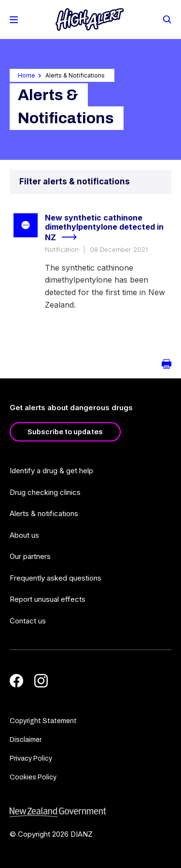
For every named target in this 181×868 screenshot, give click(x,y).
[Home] (90, 19)
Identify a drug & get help (51, 471)
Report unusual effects (48, 599)
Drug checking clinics (45, 492)
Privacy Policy (31, 758)
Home (27, 75)
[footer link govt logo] (90, 812)
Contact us (28, 621)
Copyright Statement (43, 721)
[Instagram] (41, 681)
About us (24, 535)
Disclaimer (26, 740)
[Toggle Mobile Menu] (14, 20)
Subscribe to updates (65, 432)
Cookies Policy (33, 777)
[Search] (167, 19)
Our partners (30, 556)
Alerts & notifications (44, 513)
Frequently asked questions (56, 578)
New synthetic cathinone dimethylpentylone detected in (104, 228)
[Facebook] (16, 681)
